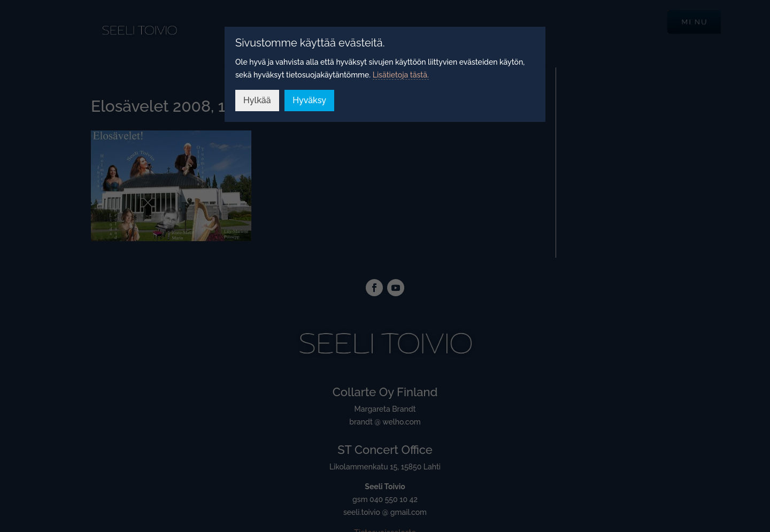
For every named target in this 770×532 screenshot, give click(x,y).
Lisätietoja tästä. (401, 75)
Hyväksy (309, 100)
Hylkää (257, 100)
